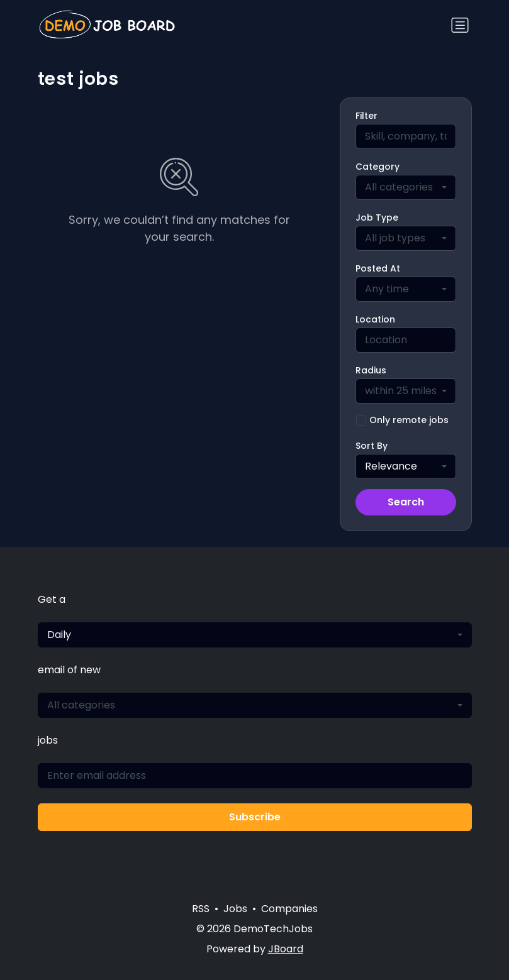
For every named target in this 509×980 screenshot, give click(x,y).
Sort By (372, 446)
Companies (289, 909)
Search (406, 502)
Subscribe (255, 817)
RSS (201, 909)
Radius (371, 370)
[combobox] (406, 187)
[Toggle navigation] (460, 25)
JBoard (286, 949)
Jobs (235, 909)
